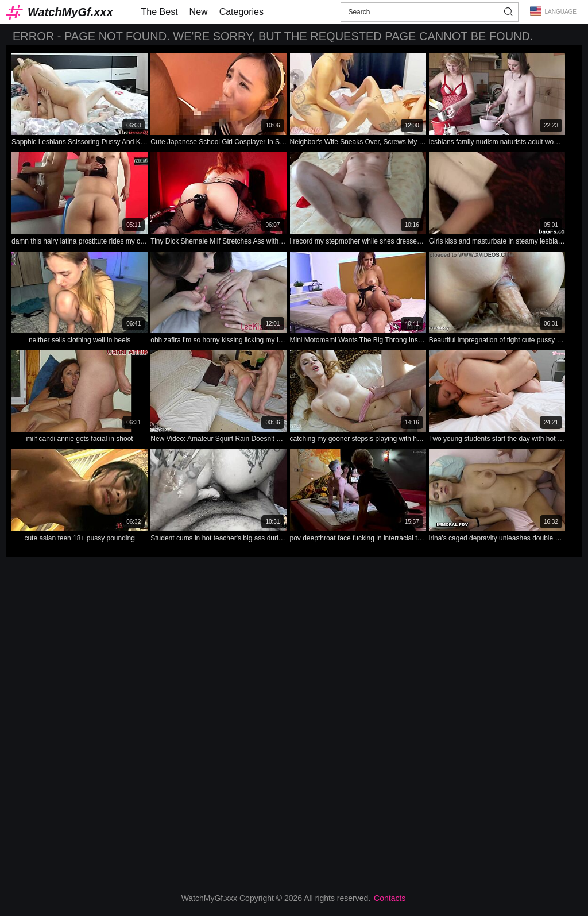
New (199, 12)
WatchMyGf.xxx (70, 12)
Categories (241, 12)
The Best (160, 12)
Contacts (390, 898)
